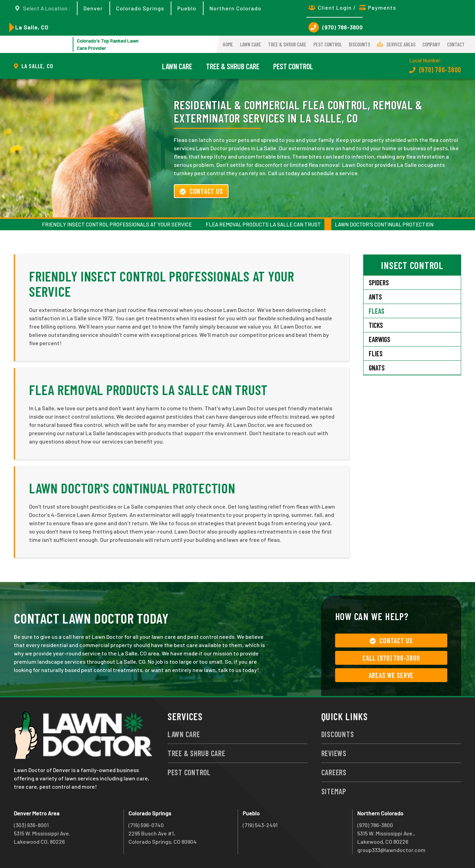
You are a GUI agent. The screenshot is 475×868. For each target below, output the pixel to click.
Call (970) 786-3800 (391, 658)
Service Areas (396, 44)
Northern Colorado (235, 8)
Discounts (359, 44)
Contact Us (201, 191)
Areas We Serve (391, 675)
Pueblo (187, 8)
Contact (456, 44)
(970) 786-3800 (336, 27)
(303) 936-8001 (31, 825)
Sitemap (334, 791)
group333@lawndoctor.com (391, 850)
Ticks (376, 325)
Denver (93, 8)
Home (228, 44)
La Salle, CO (32, 27)
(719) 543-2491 (260, 825)
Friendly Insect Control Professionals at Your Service (117, 224)
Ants (375, 297)
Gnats (377, 368)
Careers (334, 772)
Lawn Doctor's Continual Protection (384, 224)
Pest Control (328, 44)
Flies (376, 354)
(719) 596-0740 (146, 825)
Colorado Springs (140, 8)
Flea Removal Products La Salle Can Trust (263, 224)
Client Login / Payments (352, 7)
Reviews (334, 753)
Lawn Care (250, 44)
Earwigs (379, 339)
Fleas (377, 311)
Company (431, 44)
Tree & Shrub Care (287, 44)
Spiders (379, 283)
